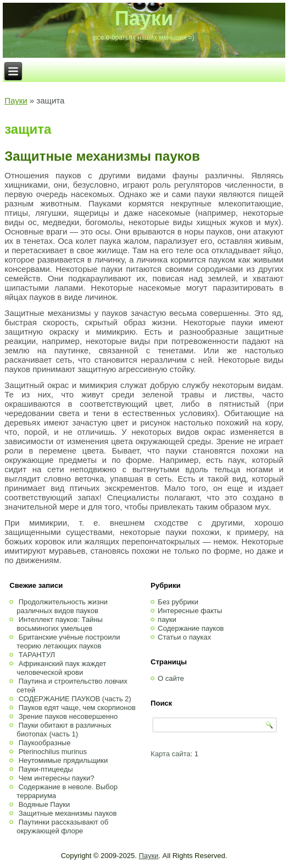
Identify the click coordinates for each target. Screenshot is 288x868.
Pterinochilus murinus (53, 752)
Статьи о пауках (184, 637)
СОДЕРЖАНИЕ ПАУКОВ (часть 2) (75, 699)
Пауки (144, 18)
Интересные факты (190, 611)
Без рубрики (178, 602)
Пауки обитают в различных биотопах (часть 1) (64, 730)
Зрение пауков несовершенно (68, 716)
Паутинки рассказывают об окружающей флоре (62, 826)
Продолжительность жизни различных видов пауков (62, 606)
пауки (167, 619)
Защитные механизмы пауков (102, 156)
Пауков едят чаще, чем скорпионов (77, 708)
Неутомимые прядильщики (63, 760)
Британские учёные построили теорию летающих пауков (68, 642)
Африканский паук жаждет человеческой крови (61, 668)
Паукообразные (45, 743)
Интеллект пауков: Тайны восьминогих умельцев (59, 624)
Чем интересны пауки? (57, 778)
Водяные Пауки (44, 804)
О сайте (171, 678)
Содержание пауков (191, 628)
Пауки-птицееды (46, 769)
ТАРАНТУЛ (37, 655)
